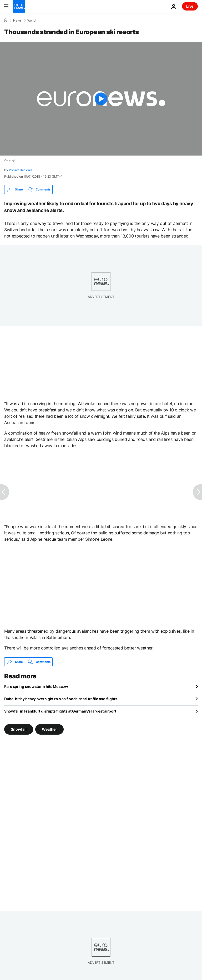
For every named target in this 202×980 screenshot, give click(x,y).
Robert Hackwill (20, 170)
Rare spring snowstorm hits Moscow (36, 686)
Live (190, 6)
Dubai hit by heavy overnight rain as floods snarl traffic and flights (61, 699)
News (17, 20)
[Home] (6, 20)
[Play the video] (101, 99)
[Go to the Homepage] (19, 6)
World (31, 20)
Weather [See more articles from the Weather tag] (49, 729)
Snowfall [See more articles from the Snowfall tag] (19, 729)
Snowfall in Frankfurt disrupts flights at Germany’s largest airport (60, 711)
